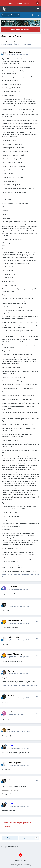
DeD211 (10, 695)
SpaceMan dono (15, 620)
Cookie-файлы (20, 860)
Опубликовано (18, 54)
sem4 (10, 712)
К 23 (9, 604)
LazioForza (12, 587)
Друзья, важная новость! (19, 3)
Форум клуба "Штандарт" (23, 44)
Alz (9, 729)
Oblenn (11, 671)
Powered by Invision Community (21, 865)
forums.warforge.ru (20, 863)
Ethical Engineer (12, 42)
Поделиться (10, 838)
